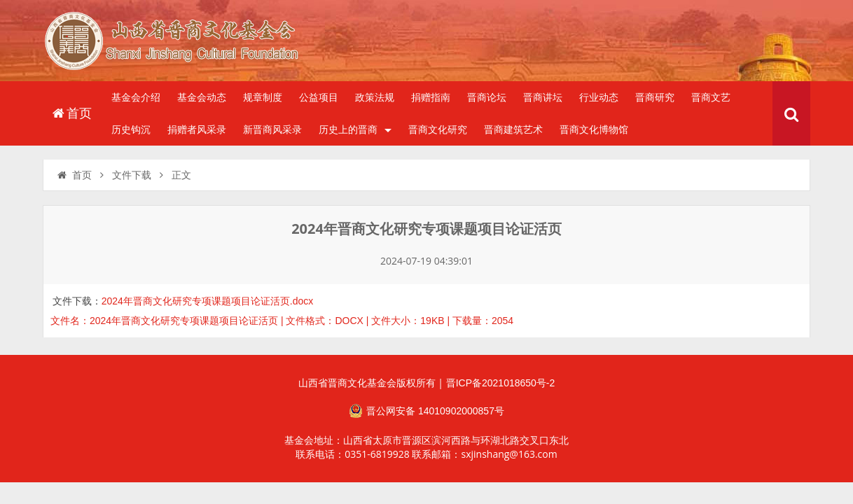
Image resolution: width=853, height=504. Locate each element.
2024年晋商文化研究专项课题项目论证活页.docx (208, 301)
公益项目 (319, 97)
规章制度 (263, 97)
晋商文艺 (711, 97)
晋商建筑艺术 (513, 129)
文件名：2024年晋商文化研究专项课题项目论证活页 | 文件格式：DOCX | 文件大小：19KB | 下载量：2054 (282, 321)
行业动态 (599, 97)
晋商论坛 (487, 97)
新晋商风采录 (272, 129)
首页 (71, 113)
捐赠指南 (431, 97)
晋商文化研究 (438, 129)
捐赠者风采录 (197, 129)
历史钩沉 (131, 129)
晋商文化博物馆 (594, 129)
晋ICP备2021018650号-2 (501, 383)
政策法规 (375, 97)
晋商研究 (655, 97)
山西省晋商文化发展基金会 (179, 44)
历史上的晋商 (355, 129)
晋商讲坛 (543, 97)
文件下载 (132, 175)
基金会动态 (202, 97)
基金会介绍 (136, 97)
